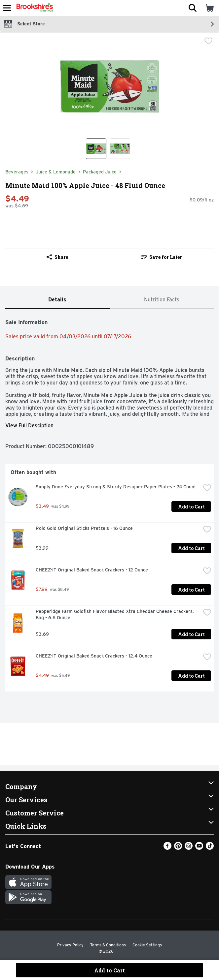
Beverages (17, 172)
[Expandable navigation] (7, 8)
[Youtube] (199, 848)
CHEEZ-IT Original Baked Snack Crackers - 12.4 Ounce (94, 656)
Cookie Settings (147, 945)
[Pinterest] (178, 848)
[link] (162, 257)
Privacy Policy (70, 945)
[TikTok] (210, 848)
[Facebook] (167, 848)
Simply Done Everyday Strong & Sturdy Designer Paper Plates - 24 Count (116, 487)
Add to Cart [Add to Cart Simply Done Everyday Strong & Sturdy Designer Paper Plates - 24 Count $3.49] (191, 507)
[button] (192, 8)
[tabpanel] (109, 503)
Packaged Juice (100, 172)
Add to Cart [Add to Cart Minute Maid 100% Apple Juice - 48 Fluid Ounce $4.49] (109, 970)
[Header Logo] (33, 8)
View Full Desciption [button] (29, 426)
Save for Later (162, 257)
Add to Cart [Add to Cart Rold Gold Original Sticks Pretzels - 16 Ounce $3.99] (191, 548)
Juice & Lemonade (56, 172)
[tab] (57, 300)
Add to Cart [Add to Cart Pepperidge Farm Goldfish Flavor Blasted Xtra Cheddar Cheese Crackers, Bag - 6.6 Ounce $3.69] (191, 634)
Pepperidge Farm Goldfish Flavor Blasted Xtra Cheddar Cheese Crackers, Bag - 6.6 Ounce (115, 614)
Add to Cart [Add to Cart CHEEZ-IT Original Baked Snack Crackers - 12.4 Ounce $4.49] (191, 676)
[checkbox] (208, 42)
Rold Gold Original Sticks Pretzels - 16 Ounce (84, 528)
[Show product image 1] (96, 149)
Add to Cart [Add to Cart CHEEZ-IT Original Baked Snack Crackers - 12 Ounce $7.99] (191, 590)
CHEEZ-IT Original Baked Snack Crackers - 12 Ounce (92, 570)
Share (57, 257)
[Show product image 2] (120, 149)
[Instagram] (189, 848)
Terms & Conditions (108, 945)
